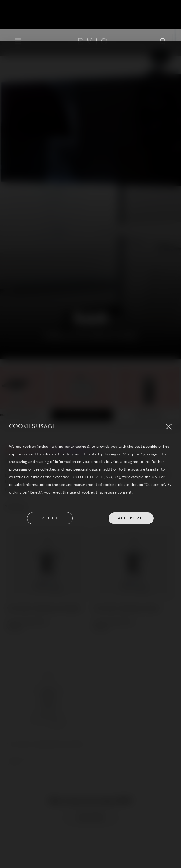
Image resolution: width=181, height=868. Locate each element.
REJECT (50, 478)
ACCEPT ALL (131, 478)
